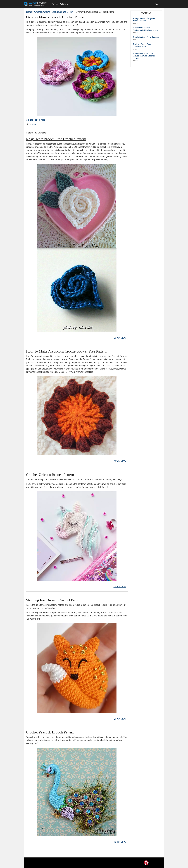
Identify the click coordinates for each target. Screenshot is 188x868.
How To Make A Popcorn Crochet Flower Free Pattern (66, 351)
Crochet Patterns (59, 4)
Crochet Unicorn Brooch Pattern (50, 475)
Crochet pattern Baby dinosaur (146, 37)
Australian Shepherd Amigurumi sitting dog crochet (146, 29)
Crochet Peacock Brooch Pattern (50, 732)
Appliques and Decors (63, 12)
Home (29, 12)
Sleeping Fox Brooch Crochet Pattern (54, 600)
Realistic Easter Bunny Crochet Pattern (143, 45)
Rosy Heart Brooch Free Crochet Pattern (56, 139)
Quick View (120, 338)
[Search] (157, 4)
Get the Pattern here (36, 120)
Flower (34, 124)
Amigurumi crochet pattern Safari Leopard (145, 19)
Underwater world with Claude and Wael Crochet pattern (144, 56)
